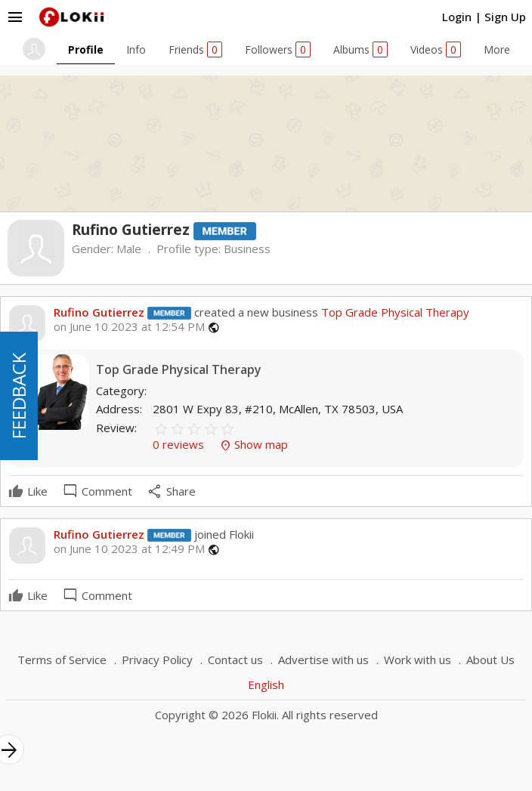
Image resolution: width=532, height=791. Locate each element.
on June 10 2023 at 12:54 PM (129, 327)
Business (247, 249)
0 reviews (180, 444)
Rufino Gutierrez (99, 312)
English (266, 684)
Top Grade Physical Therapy (394, 312)
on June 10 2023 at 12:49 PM (129, 549)
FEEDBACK (19, 396)
